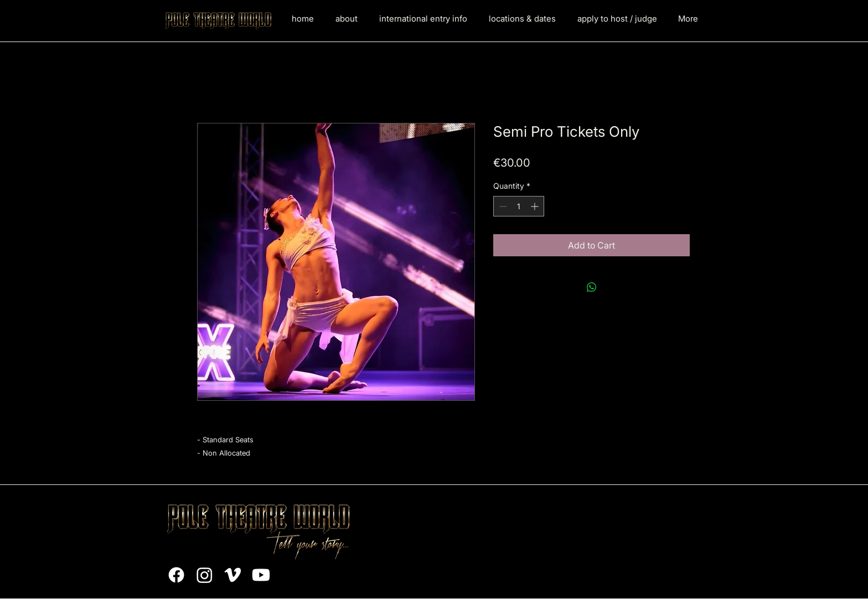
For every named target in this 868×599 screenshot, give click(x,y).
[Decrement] (502, 206)
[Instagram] (205, 575)
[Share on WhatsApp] (592, 287)
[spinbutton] (519, 206)
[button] (423, 19)
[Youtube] (261, 575)
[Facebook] (176, 575)
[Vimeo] (233, 575)
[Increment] (536, 206)
